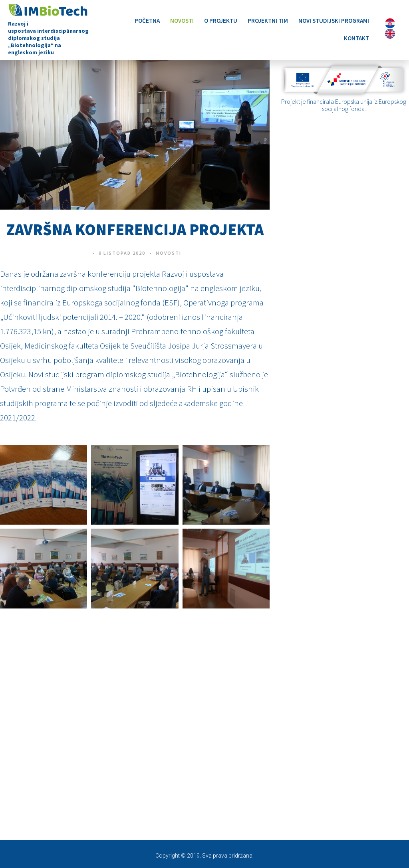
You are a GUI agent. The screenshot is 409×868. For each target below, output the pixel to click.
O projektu (221, 21)
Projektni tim (268, 21)
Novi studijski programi (334, 21)
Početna (147, 21)
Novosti (182, 21)
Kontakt (356, 38)
